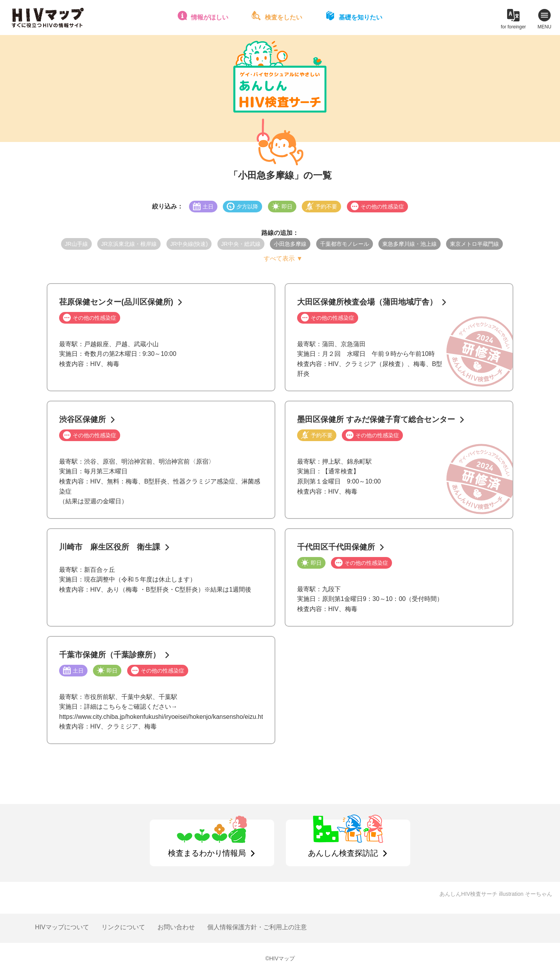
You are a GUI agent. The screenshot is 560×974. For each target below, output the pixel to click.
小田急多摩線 (290, 244)
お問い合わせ (176, 927)
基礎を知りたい (360, 17)
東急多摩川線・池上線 (409, 244)
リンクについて (123, 927)
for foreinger (514, 27)
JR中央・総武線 (241, 244)
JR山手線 (76, 244)
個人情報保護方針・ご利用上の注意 (257, 927)
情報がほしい (210, 17)
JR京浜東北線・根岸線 (129, 244)
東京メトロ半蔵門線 (474, 244)
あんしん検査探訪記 (343, 853)
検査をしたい (283, 17)
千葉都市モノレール (345, 244)
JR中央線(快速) (189, 244)
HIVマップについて (62, 927)
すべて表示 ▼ (283, 258)
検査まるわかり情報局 (207, 853)
